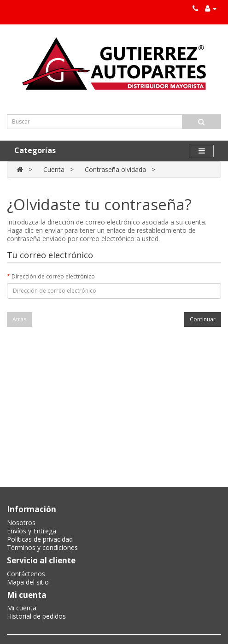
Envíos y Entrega (32, 531)
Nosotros (21, 523)
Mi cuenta (22, 608)
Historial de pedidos (36, 616)
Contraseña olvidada (115, 169)
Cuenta (54, 169)
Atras (19, 319)
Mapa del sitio (28, 582)
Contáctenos (26, 574)
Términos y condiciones (42, 547)
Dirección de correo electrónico (53, 276)
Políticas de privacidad (40, 539)
